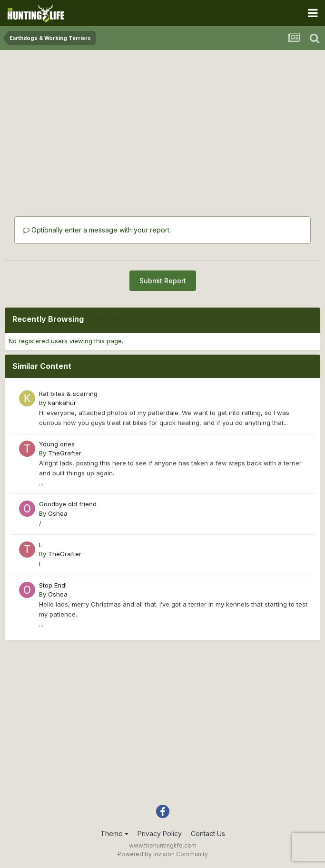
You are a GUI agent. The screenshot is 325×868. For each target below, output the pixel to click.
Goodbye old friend (68, 504)
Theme (114, 834)
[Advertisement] (163, 121)
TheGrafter (65, 453)
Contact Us (208, 834)
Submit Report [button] (163, 281)
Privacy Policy (160, 834)
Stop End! (53, 585)
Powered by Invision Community (163, 854)
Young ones (57, 444)
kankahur (62, 403)
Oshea (58, 513)
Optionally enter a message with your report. (97, 230)
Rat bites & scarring (68, 394)
